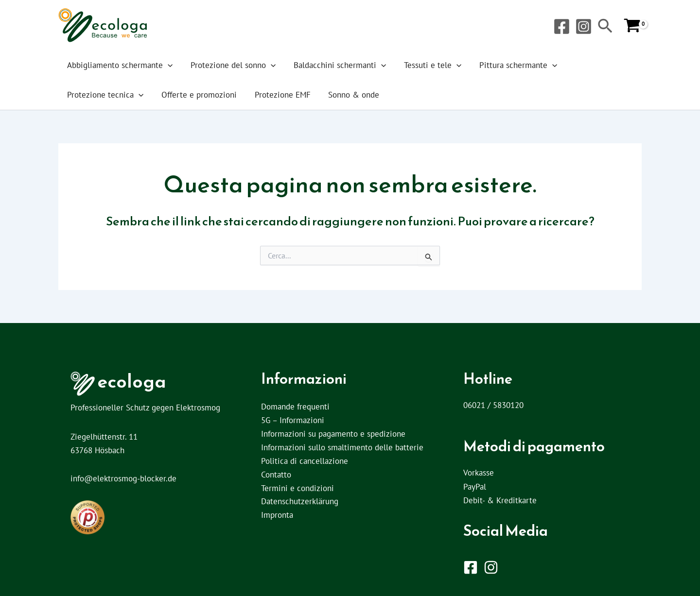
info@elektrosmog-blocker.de (123, 478)
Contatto (276, 475)
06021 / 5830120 (493, 405)
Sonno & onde (239, 95)
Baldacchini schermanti (319, 65)
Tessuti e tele (404, 65)
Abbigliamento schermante (116, 65)
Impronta (277, 516)
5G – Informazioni (293, 421)
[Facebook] (562, 26)
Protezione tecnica (569, 65)
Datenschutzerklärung (300, 502)
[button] (605, 27)
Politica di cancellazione (305, 461)
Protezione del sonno (221, 65)
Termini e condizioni (297, 489)
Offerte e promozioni (101, 95)
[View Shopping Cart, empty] (632, 26)
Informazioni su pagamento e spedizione (333, 434)
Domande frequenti (295, 407)
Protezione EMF (176, 95)
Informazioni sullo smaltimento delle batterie (342, 448)
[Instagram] (584, 26)
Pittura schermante (482, 65)
